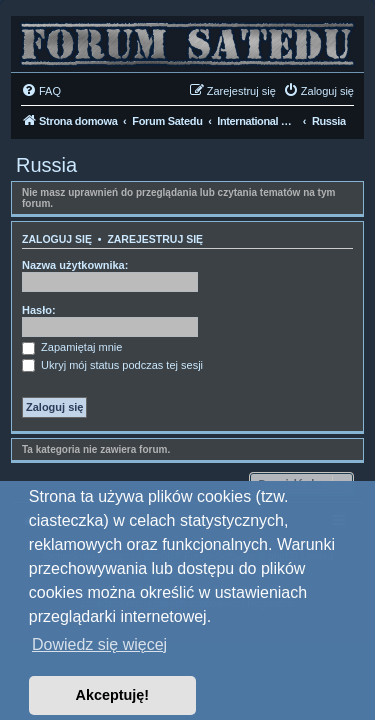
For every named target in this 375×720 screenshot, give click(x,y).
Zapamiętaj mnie (72, 347)
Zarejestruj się (155, 239)
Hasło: (39, 310)
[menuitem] (41, 91)
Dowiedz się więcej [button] (99, 644)
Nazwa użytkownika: (75, 265)
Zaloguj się (57, 239)
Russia (46, 165)
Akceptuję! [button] (113, 695)
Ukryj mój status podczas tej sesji (112, 365)
